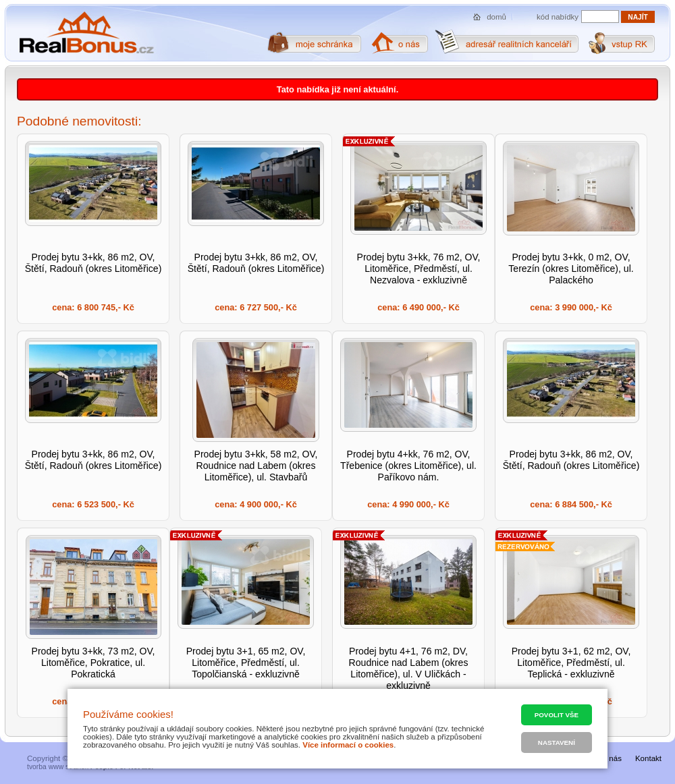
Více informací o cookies (348, 745)
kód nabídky (558, 17)
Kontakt (648, 758)
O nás (611, 758)
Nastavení (557, 743)
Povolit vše (557, 715)
